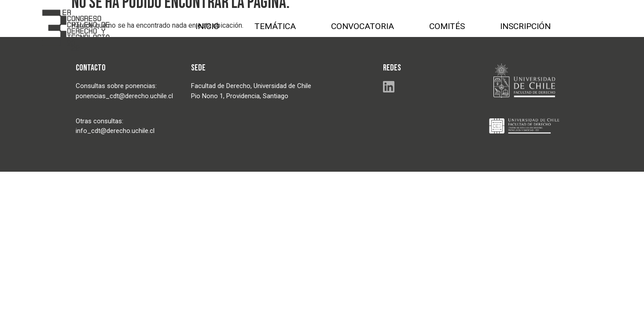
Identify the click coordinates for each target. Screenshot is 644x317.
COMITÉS (447, 26)
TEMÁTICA (275, 26)
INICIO (207, 26)
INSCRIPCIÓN (525, 26)
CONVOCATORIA (362, 26)
